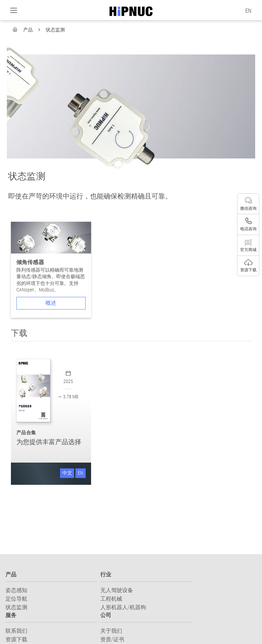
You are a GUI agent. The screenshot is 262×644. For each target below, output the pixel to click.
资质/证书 (112, 639)
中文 (67, 473)
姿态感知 (16, 590)
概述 (51, 303)
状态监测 (55, 30)
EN (248, 11)
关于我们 (111, 631)
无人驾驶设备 (117, 590)
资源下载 (16, 639)
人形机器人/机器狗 (123, 607)
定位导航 (16, 599)
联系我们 (16, 631)
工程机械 (111, 599)
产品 (28, 30)
